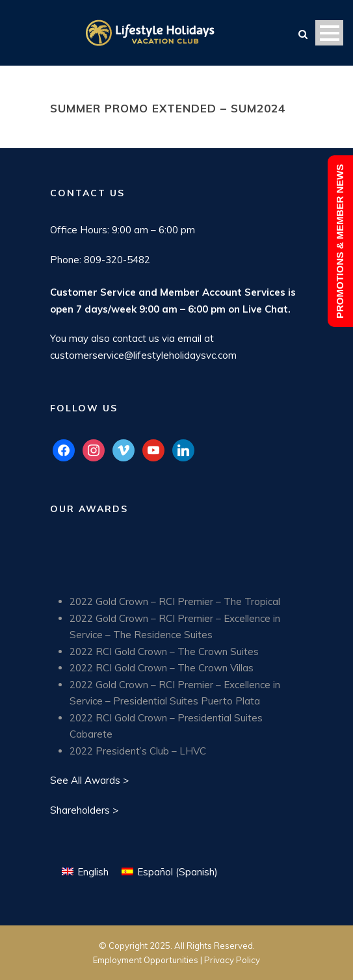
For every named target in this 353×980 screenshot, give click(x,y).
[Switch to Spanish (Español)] (170, 871)
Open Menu (329, 33)
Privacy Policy (232, 960)
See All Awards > (89, 780)
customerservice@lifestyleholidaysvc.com (143, 355)
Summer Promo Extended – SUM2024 (168, 108)
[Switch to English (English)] (85, 871)
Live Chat (265, 309)
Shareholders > (84, 810)
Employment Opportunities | (149, 960)
